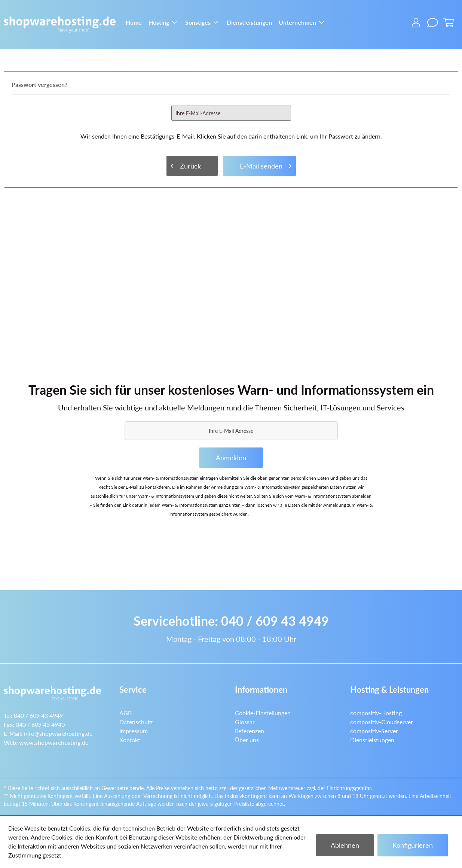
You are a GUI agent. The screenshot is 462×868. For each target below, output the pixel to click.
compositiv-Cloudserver (382, 722)
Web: (46, 742)
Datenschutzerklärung (271, 514)
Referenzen (250, 731)
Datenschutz (136, 722)
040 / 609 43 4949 (275, 621)
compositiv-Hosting (376, 713)
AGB (126, 713)
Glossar (245, 722)
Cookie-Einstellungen (263, 713)
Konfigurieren (413, 845)
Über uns (247, 740)
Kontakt (130, 740)
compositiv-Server (374, 731)
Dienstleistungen (372, 740)
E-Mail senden (266, 165)
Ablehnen (345, 845)
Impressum (134, 731)
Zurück (186, 165)
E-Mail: (48, 733)
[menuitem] (134, 22)
